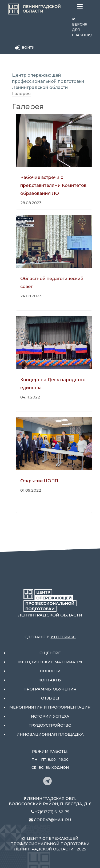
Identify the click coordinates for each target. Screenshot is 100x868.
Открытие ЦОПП (39, 481)
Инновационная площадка (50, 734)
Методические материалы (50, 662)
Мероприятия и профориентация (50, 707)
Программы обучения (50, 689)
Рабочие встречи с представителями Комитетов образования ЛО (53, 185)
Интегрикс (63, 637)
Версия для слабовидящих (82, 27)
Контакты (50, 680)
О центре (50, 653)
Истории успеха (50, 716)
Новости (50, 671)
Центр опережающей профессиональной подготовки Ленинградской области (48, 81)
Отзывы (50, 698)
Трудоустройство (50, 725)
